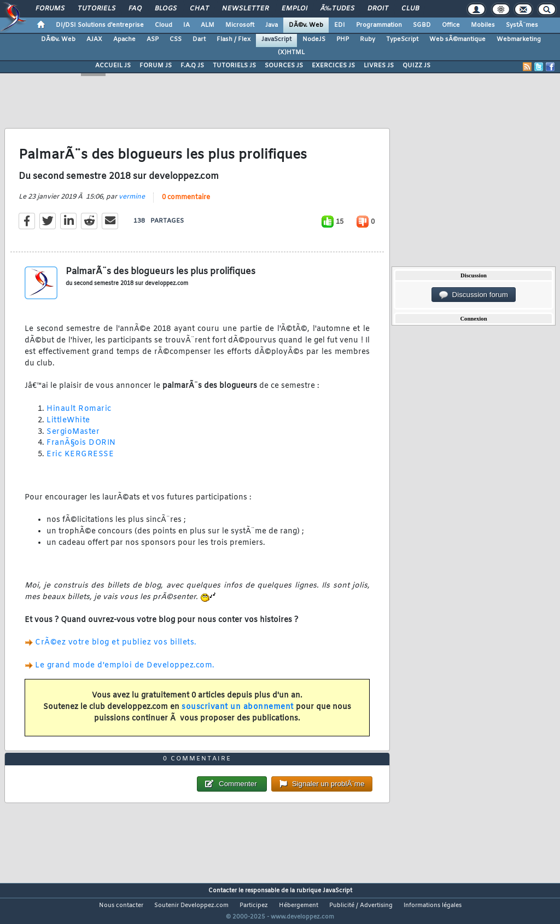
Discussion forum (474, 295)
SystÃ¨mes (522, 25)
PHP (343, 39)
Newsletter (245, 9)
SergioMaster (73, 438)
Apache (124, 39)
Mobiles (483, 25)
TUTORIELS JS (234, 66)
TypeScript (402, 39)
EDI (340, 25)
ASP (153, 39)
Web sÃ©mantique (457, 39)
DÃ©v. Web (306, 25)
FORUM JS (156, 66)
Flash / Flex (234, 39)
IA (186, 25)
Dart (199, 39)
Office (451, 25)
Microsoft (240, 25)
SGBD (422, 25)
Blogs (166, 9)
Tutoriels (97, 9)
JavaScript (276, 39)
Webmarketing (519, 39)
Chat (199, 9)
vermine (132, 204)
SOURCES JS (284, 66)
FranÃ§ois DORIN (81, 450)
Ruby (367, 39)
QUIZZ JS (416, 66)
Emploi (294, 9)
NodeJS (314, 39)
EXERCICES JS (333, 66)
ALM (208, 25)
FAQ (135, 9)
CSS (176, 39)
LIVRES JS (379, 66)
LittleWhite (68, 427)
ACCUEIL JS (113, 66)
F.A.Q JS (192, 66)
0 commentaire (186, 204)
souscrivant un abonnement (238, 714)
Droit (378, 9)
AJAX (94, 39)
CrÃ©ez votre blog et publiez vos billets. (116, 650)
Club (410, 9)
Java (272, 25)
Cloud (164, 25)
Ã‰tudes (337, 9)
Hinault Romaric (79, 416)
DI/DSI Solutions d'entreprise (100, 25)
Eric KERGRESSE (80, 461)
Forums (50, 9)
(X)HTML (291, 53)
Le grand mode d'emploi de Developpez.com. (125, 672)
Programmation (379, 25)
